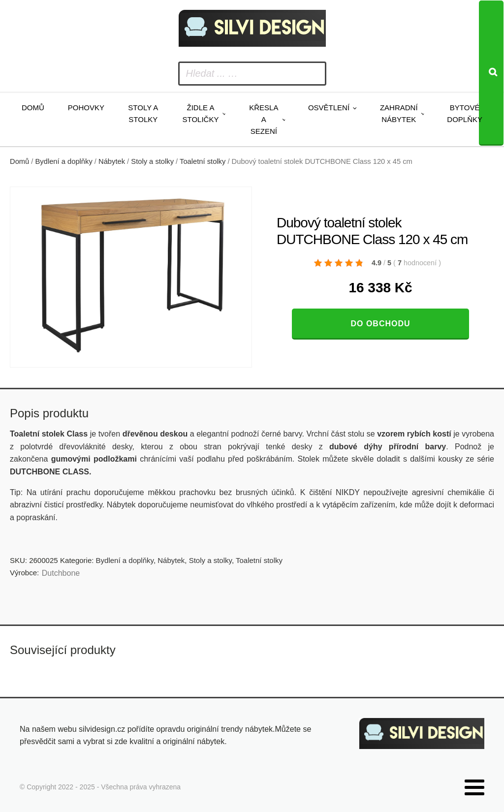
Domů (33, 108)
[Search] (491, 73)
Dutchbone (61, 573)
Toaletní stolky (203, 161)
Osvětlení (329, 108)
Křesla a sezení (264, 119)
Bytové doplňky (465, 113)
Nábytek (112, 161)
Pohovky (86, 108)
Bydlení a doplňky (64, 161)
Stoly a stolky (143, 113)
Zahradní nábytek (399, 113)
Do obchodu (380, 324)
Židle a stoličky (201, 113)
